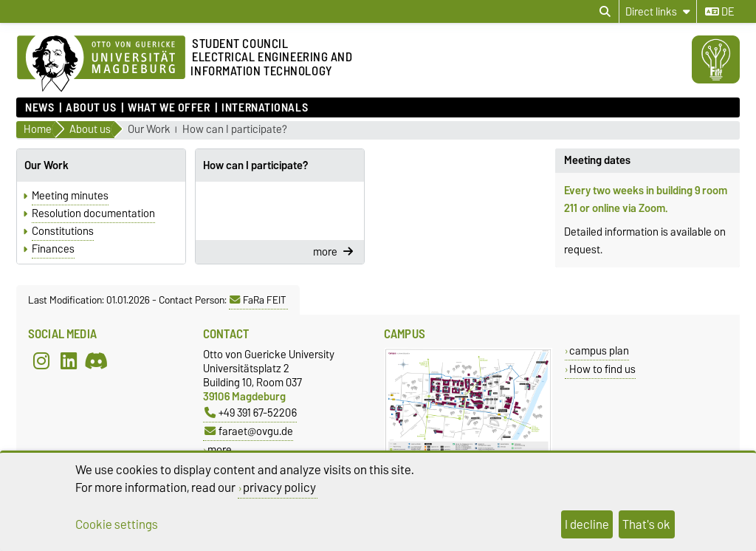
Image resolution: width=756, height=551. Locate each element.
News (39, 108)
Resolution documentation (93, 213)
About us (91, 108)
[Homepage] (101, 64)
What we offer (169, 108)
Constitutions (63, 231)
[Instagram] (41, 360)
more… (223, 449)
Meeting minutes (70, 196)
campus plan (599, 350)
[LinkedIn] (69, 360)
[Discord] (96, 360)
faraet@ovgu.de (249, 431)
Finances (53, 249)
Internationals (265, 108)
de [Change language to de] (719, 12)
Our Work (149, 130)
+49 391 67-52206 (251, 413)
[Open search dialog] (605, 12)
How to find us (602, 369)
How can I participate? (235, 130)
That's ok (646, 524)
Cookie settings (117, 524)
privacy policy (279, 487)
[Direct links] (658, 11)
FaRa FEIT (258, 300)
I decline (587, 524)
